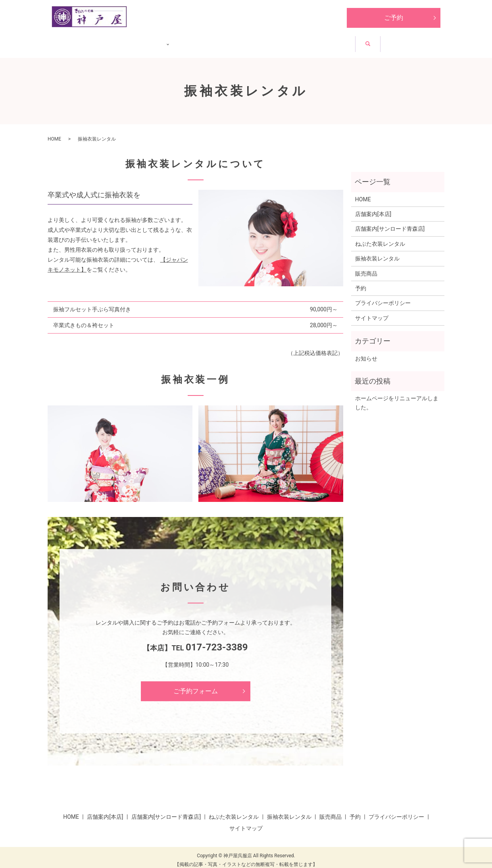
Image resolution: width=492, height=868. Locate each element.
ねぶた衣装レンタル (192, 41)
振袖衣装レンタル (271, 41)
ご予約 (394, 18)
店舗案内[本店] (373, 208)
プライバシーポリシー (383, 297)
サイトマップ (372, 312)
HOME (78, 41)
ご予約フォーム (196, 685)
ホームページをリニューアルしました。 (397, 397)
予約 (361, 282)
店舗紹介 (125, 41)
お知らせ (385, 41)
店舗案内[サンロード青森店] (390, 223)
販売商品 (334, 41)
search (430, 42)
